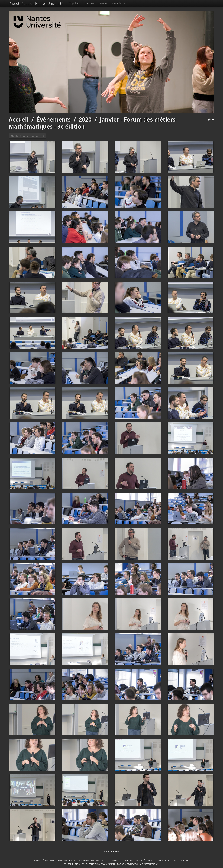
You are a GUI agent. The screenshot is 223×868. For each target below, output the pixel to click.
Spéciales (90, 3)
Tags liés (74, 3)
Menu (104, 3)
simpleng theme (67, 861)
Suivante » (114, 851)
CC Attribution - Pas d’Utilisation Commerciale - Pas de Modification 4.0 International (111, 864)
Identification (120, 3)
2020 (85, 119)
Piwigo (53, 861)
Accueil (19, 119)
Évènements (54, 119)
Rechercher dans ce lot (30, 136)
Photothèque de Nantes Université (36, 3)
